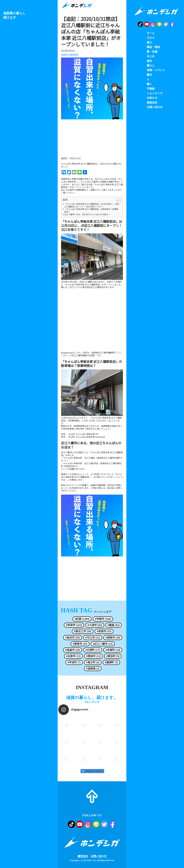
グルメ (151, 38)
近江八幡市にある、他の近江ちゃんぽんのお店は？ (87, 214)
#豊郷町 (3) (111, 662)
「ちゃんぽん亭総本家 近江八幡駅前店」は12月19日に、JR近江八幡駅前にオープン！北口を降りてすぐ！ (92, 205)
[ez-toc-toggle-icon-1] (117, 200)
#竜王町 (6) (93, 662)
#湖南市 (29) (113, 637)
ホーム (151, 33)
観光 (149, 75)
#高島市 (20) (73, 650)
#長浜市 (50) (73, 637)
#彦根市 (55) (104, 631)
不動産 (151, 89)
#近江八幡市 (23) (103, 644)
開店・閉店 (153, 47)
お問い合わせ (99, 856)
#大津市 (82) (95, 625)
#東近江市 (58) (83, 631)
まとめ (151, 56)
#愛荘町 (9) (113, 656)
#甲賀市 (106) (103, 619)
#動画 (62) (114, 625)
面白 (149, 61)
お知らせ (152, 98)
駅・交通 (152, 52)
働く (149, 84)
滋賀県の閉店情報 (70, 55)
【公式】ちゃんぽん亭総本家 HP (83, 434)
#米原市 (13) (73, 656)
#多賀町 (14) (113, 650)
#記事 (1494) (82, 619)
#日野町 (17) (93, 650)
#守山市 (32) (93, 637)
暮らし (151, 65)
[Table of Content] (119, 200)
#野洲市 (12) (93, 656)
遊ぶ (149, 42)
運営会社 (83, 856)
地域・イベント (156, 70)
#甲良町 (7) (74, 662)
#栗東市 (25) (80, 644)
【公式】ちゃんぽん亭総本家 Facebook (86, 437)
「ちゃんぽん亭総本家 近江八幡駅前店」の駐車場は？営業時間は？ (91, 210)
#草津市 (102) (74, 625)
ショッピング (155, 93)
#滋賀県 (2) (93, 669)
